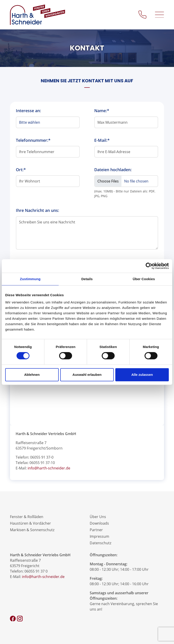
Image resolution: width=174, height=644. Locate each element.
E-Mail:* (102, 140)
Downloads (99, 523)
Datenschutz (100, 543)
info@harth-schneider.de (49, 468)
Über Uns (98, 517)
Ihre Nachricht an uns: (37, 210)
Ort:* (21, 170)
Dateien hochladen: (113, 170)
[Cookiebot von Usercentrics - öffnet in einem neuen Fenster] (149, 266)
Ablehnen (32, 375)
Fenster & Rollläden (27, 517)
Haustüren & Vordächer (30, 523)
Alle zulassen (142, 375)
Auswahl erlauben (87, 375)
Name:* (102, 111)
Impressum (99, 536)
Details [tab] (87, 279)
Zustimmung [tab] (30, 279)
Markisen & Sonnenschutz (32, 530)
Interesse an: (28, 111)
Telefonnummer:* (33, 140)
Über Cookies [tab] (144, 279)
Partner (96, 530)
